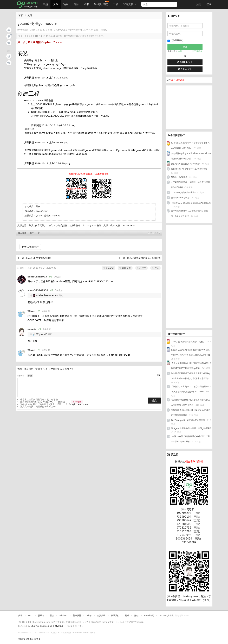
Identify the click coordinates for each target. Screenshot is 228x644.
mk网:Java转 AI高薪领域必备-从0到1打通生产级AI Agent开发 (190, 439)
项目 (66, 4)
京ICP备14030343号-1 (29, 639)
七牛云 (80, 626)
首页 (21, 15)
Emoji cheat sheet (79, 404)
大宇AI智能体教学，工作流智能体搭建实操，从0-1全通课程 (189, 213)
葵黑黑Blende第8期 (180, 198)
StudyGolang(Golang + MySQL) (47, 626)
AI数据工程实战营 (179, 177)
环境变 (141, 268)
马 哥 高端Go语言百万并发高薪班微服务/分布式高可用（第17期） (191, 146)
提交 (154, 400)
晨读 (52, 616)
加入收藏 (22, 233)
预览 (30, 376)
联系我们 (115, 616)
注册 (199, 4)
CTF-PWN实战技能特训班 (183, 193)
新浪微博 (77, 616)
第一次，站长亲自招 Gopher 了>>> (40, 42)
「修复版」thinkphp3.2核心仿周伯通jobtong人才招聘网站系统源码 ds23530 (191, 389)
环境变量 (125, 268)
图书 (86, 4)
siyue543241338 (38, 290)
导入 (155, 268)
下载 (115, 4)
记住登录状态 (175, 41)
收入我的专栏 (30, 247)
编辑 (21, 376)
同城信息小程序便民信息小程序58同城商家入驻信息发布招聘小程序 (191, 402)
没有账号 (65, 369)
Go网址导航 (101, 3)
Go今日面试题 (177, 80)
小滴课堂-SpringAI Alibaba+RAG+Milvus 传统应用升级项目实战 (191, 156)
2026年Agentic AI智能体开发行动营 (188, 420)
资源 (76, 4)
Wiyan (31, 311)
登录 (209, 4)
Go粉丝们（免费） (201, 600)
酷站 (136, 616)
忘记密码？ (197, 51)
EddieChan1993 (37, 277)
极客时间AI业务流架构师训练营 (185, 164)
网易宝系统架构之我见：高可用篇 (144, 258)
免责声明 (101, 616)
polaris (32, 329)
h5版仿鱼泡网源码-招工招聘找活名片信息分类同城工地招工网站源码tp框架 (191, 366)
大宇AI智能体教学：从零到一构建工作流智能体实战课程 (190, 185)
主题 (45, 4)
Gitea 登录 (185, 69)
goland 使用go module (48, 216)
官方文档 (130, 4)
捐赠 (127, 616)
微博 (32, 233)
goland (109, 268)
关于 (20, 616)
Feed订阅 (149, 616)
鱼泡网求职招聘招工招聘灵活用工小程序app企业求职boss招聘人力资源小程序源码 (191, 376)
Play (89, 616)
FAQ (30, 616)
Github (63, 616)
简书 (38, 206)
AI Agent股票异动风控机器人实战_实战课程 (191, 428)
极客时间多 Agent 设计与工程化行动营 (189, 169)
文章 (56, 4)
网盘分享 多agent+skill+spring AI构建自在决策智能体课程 (191, 413)
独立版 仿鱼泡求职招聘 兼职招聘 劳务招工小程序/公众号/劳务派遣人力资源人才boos (190, 352)
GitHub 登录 (185, 62)
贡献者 (41, 616)
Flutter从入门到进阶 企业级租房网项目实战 (191, 203)
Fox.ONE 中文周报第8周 (39, 258)
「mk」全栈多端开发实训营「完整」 (188, 342)
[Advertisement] (191, 107)
